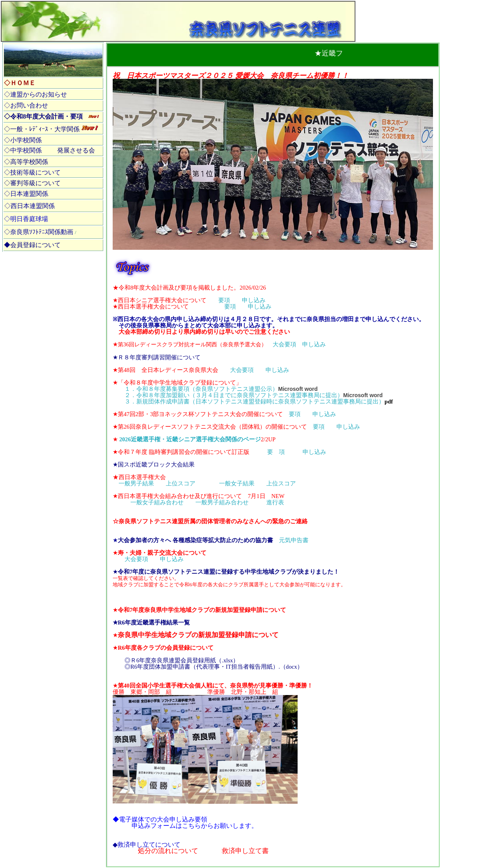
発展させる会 (76, 150)
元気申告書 (213, 540)
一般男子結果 (136, 483)
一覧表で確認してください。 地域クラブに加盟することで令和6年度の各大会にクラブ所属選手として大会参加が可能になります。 (229, 581)
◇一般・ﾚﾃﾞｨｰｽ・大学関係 (42, 129)
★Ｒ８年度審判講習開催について (157, 357)
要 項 (276, 452)
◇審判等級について (32, 183)
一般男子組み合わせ (222, 502)
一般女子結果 (237, 483)
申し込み (254, 300)
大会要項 (284, 344)
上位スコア (181, 483)
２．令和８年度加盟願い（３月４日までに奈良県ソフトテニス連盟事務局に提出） (234, 395)
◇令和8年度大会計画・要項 (43, 116)
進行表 (275, 502)
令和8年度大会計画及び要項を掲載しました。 (179, 288)
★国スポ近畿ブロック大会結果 (154, 465)
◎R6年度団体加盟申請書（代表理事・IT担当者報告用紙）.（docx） (214, 667)
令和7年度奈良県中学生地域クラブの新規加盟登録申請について (202, 610)
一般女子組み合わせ (157, 502)
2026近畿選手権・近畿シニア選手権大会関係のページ (190, 439)
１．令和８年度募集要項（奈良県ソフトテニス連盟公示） (201, 389)
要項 (224, 300)
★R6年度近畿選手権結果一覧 (151, 623)
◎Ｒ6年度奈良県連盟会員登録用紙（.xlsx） (182, 660)
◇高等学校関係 (26, 162)
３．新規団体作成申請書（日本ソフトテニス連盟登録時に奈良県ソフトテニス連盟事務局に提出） (259, 401)
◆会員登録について (32, 245)
